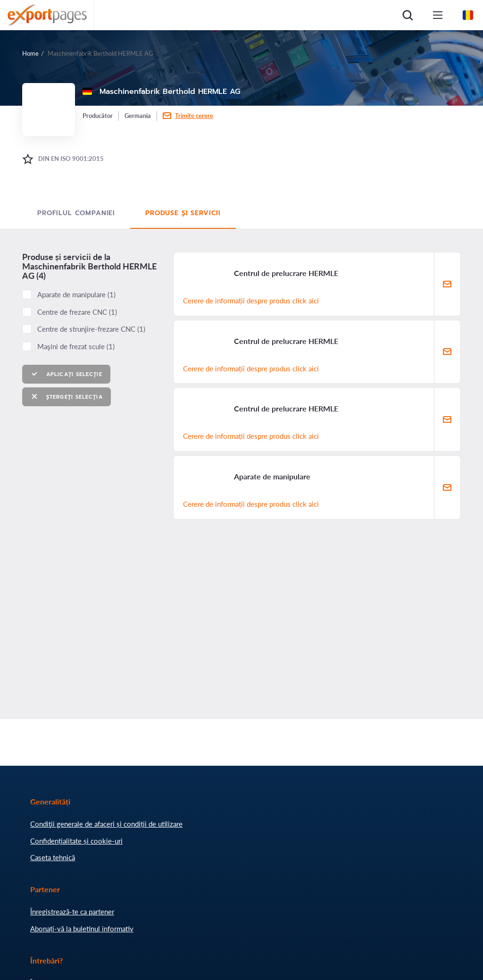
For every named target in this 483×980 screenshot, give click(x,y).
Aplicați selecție (66, 374)
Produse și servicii (183, 213)
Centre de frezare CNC (77, 312)
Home (30, 53)
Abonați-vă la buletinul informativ (82, 929)
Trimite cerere (194, 116)
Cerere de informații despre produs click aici (251, 301)
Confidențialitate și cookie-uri (76, 841)
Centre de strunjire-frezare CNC (91, 329)
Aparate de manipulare (76, 294)
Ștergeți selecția (67, 397)
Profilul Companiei (76, 213)
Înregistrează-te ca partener (72, 912)
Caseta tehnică (53, 857)
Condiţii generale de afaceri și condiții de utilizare (106, 824)
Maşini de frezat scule (76, 346)
